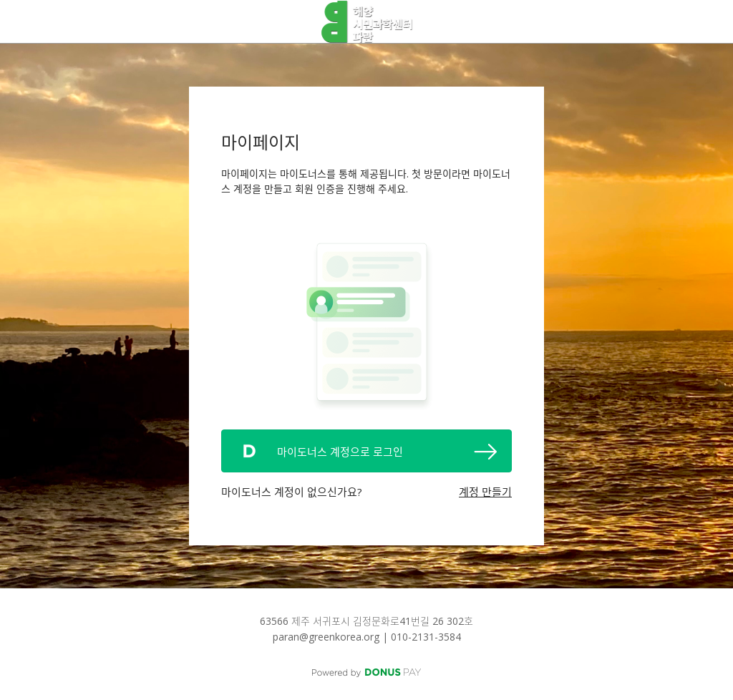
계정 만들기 (485, 492)
